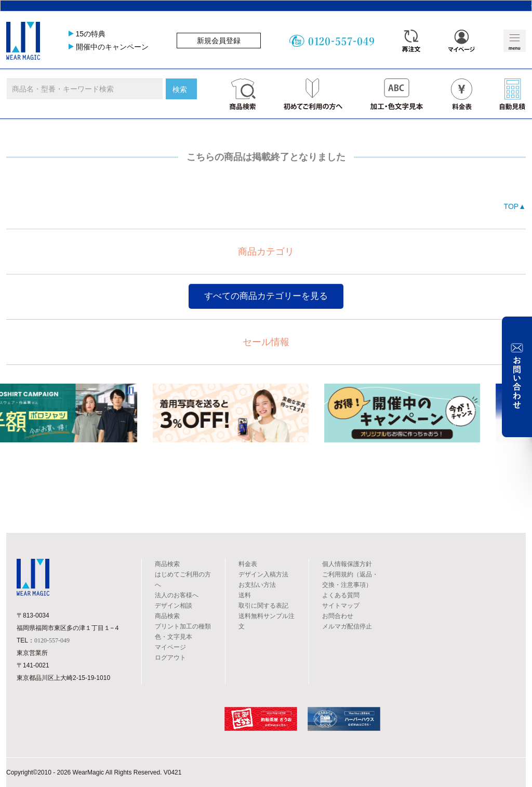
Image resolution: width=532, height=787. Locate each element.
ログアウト (170, 658)
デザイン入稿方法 (263, 574)
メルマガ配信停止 (347, 626)
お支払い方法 (257, 585)
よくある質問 (341, 595)
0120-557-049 (52, 640)
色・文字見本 (174, 637)
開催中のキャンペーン (112, 47)
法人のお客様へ (177, 595)
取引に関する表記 (263, 606)
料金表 (248, 564)
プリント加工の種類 (183, 626)
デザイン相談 (174, 606)
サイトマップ (341, 606)
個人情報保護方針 (347, 564)
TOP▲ (515, 206)
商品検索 (167, 564)
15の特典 (91, 34)
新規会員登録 (219, 41)
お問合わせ (338, 616)
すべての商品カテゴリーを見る (266, 296)
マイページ (170, 647)
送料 (245, 595)
